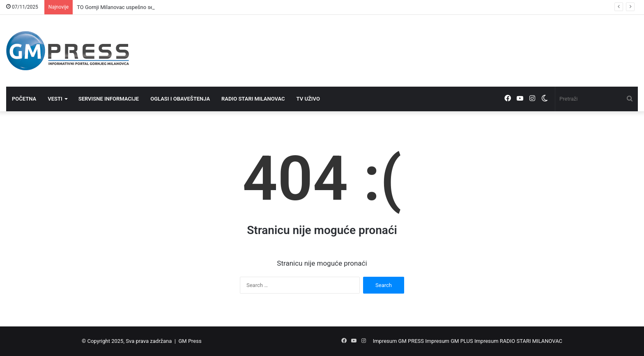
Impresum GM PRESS (398, 341)
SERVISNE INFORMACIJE (109, 99)
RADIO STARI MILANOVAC (253, 99)
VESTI (55, 99)
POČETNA (24, 99)
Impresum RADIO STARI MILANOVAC (518, 341)
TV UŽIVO (308, 99)
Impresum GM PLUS (449, 341)
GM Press (190, 341)
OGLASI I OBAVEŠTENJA (180, 99)
